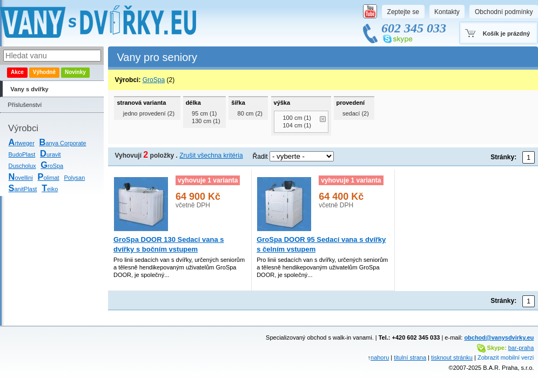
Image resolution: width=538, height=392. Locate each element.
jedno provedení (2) (149, 113)
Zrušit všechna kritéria (211, 156)
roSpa (52, 166)
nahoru (380, 357)
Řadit (260, 157)
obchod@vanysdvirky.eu (499, 337)
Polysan (74, 178)
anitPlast (23, 189)
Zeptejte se (403, 12)
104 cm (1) (297, 125)
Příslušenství (25, 105)
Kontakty (447, 12)
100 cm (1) (297, 118)
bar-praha (521, 348)
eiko (50, 189)
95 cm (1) (204, 113)
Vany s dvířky (29, 89)
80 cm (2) (250, 113)
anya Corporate (63, 143)
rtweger (22, 143)
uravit (51, 154)
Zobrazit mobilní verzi (506, 357)
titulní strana (410, 357)
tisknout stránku (452, 357)
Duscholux (22, 166)
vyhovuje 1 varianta (208, 180)
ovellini (21, 178)
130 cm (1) (206, 121)
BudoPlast (22, 154)
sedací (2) (356, 113)
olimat (49, 178)
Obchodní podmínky (504, 12)
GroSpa (154, 80)
